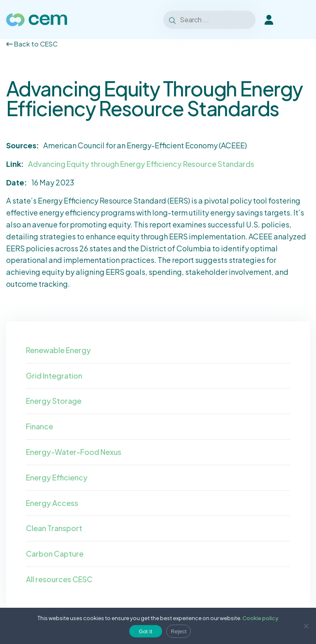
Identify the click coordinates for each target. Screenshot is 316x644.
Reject (179, 631)
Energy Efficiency (57, 477)
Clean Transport (54, 528)
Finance (39, 426)
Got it (146, 631)
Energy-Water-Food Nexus (74, 452)
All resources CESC (59, 579)
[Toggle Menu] (299, 20)
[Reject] (306, 626)
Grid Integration (54, 376)
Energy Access (52, 503)
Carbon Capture (55, 554)
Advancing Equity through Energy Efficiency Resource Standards (141, 164)
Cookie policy (260, 618)
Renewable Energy (58, 350)
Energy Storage (54, 401)
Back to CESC (32, 44)
